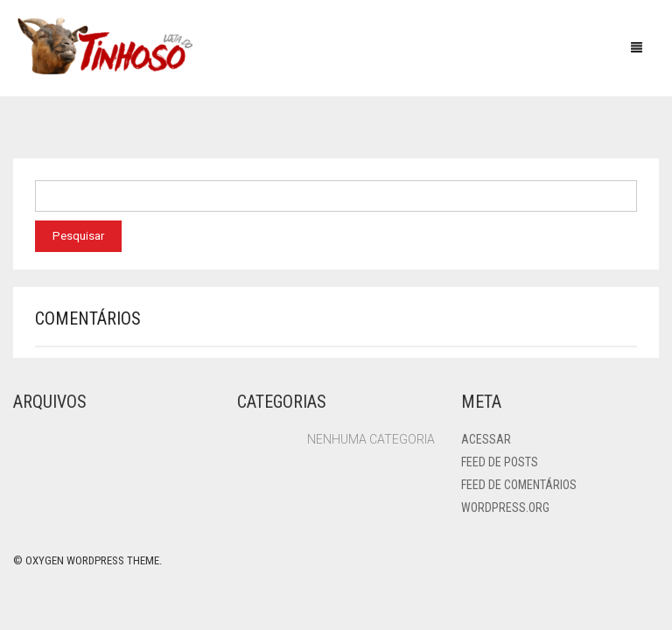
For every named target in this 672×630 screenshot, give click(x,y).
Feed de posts (500, 462)
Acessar (486, 439)
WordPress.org (505, 507)
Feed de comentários (519, 485)
